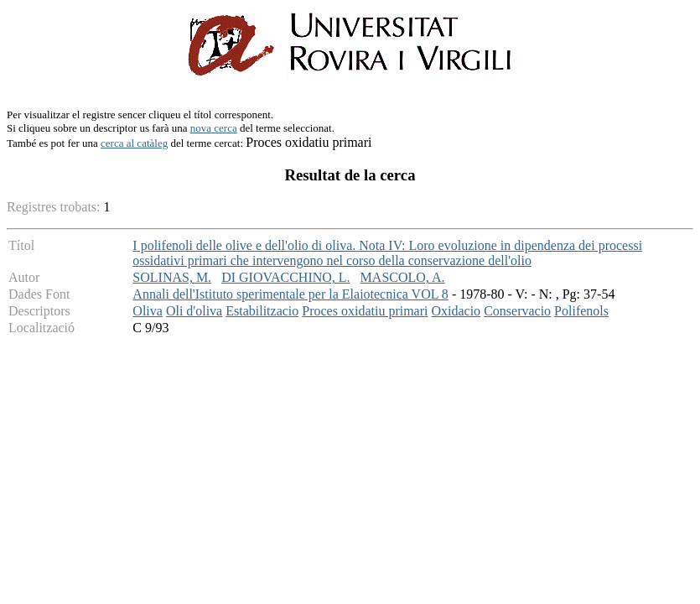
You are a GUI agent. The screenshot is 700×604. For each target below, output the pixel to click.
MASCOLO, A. (403, 277)
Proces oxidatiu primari (365, 311)
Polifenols (581, 311)
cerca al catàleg (134, 143)
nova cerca (214, 128)
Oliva (148, 311)
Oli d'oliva (194, 311)
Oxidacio (456, 311)
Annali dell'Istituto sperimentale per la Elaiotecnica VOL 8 (290, 294)
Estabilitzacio (262, 311)
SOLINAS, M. (172, 277)
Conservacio (517, 311)
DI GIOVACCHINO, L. (285, 277)
